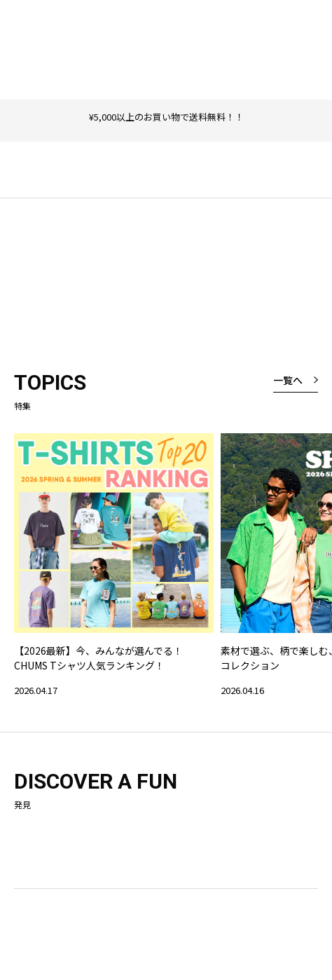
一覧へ (288, 380)
